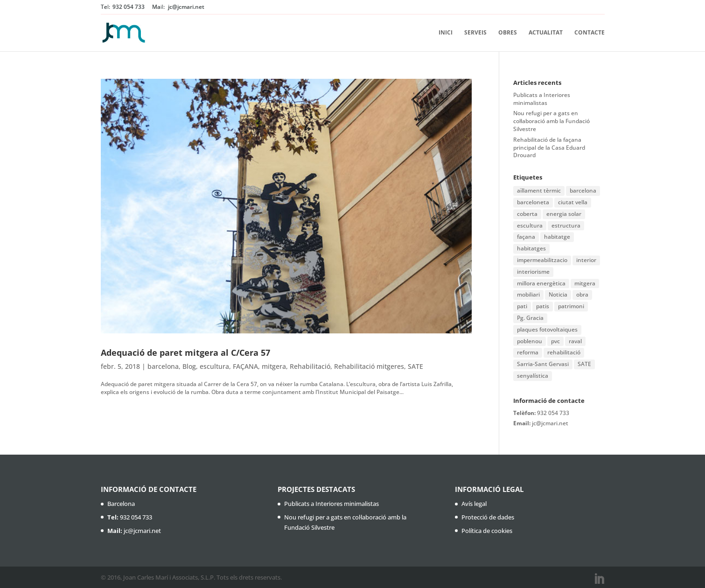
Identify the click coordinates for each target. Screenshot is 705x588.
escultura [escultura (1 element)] (530, 225)
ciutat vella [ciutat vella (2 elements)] (573, 202)
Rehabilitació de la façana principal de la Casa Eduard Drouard (549, 148)
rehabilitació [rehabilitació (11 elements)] (564, 352)
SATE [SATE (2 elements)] (584, 364)
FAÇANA (245, 366)
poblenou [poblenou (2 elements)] (530, 341)
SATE (415, 366)
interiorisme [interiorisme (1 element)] (533, 272)
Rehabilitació (310, 366)
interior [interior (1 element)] (586, 260)
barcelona (163, 366)
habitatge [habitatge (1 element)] (557, 237)
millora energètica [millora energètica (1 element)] (541, 283)
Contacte (590, 33)
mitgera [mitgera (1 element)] (585, 283)
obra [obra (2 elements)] (582, 294)
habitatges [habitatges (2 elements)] (531, 248)
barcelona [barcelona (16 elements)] (583, 190)
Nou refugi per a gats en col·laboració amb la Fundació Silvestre (551, 121)
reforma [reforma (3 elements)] (528, 352)
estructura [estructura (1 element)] (566, 225)
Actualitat (546, 33)
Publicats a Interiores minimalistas (542, 99)
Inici (446, 33)
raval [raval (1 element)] (575, 341)
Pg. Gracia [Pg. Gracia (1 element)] (530, 318)
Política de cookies (487, 531)
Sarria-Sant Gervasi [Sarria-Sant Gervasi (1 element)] (543, 364)
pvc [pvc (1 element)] (555, 341)
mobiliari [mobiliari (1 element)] (528, 294)
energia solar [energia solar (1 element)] (564, 214)
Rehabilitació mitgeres (369, 366)
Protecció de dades (488, 517)
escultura (214, 366)
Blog (189, 366)
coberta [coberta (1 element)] (527, 214)
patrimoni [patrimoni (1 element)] (571, 306)
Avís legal (474, 504)
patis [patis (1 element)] (543, 306)
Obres (508, 33)
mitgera (274, 366)
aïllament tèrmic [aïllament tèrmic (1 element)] (539, 190)
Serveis (475, 33)
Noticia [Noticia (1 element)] (558, 294)
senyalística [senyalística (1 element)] (533, 376)
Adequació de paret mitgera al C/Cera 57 (185, 353)
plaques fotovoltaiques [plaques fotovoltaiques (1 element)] (547, 329)
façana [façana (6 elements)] (526, 237)
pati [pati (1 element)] (522, 306)
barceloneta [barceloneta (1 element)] (533, 202)
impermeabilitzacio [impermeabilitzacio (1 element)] (542, 260)
